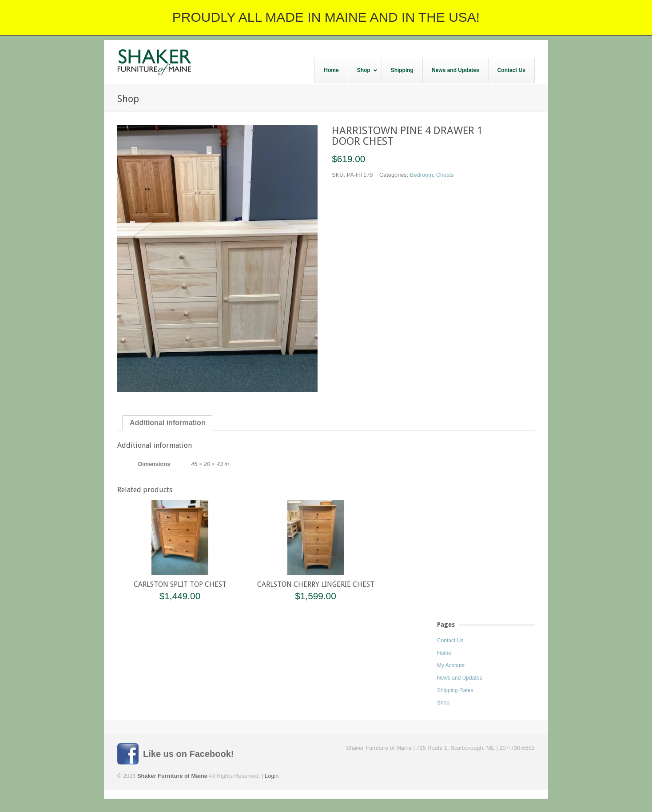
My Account (451, 665)
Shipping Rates (455, 690)
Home (444, 653)
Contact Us (450, 641)
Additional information (168, 423)
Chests (445, 175)
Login (272, 776)
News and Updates (459, 678)
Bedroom (421, 175)
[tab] (168, 423)
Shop (443, 703)
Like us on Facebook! (188, 754)
